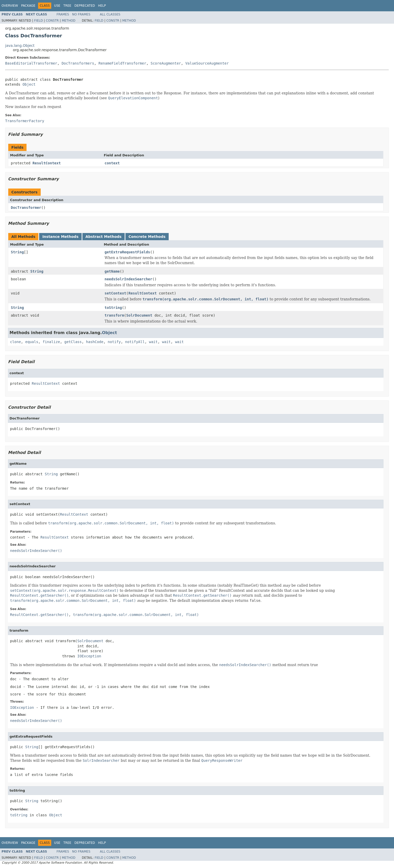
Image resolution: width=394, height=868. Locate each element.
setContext (115, 293)
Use (57, 6)
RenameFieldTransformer (122, 63)
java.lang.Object (20, 46)
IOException (89, 656)
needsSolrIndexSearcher (128, 279)
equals (32, 342)
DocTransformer (26, 208)
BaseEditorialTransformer (31, 63)
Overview (10, 6)
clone (15, 342)
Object (29, 84)
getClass (73, 342)
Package (28, 6)
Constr (52, 21)
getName (112, 271)
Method (69, 21)
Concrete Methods (147, 237)
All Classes (110, 14)
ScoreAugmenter (166, 63)
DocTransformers (78, 63)
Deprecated (85, 6)
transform (114, 315)
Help (102, 6)
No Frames (81, 14)
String (17, 252)
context (112, 163)
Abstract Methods (104, 237)
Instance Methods (60, 237)
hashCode (95, 342)
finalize (51, 342)
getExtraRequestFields (127, 252)
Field (38, 21)
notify (114, 342)
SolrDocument (139, 315)
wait (153, 342)
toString (113, 308)
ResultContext (47, 163)
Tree (67, 6)
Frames (63, 14)
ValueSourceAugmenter (207, 63)
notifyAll (135, 342)
